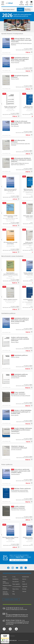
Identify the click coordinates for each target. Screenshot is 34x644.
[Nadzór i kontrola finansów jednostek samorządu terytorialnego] (10, 187)
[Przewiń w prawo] (33, 104)
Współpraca (15, 579)
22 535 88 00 (9, 608)
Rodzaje (24, 589)
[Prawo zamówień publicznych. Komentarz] (17, 398)
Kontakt (5, 577)
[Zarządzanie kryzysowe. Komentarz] (17, 81)
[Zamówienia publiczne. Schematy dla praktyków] (17, 380)
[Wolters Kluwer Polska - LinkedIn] (21, 568)
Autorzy (24, 579)
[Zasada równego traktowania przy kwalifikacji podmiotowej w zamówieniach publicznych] (17, 434)
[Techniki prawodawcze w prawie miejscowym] (10, 214)
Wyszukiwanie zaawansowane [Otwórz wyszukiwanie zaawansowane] (28, 10)
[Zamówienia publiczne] (17, 361)
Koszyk (31, 3)
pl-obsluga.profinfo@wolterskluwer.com (17, 614)
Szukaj (20, 10)
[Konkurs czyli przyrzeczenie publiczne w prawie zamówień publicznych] (10, 105)
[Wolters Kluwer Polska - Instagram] (13, 568)
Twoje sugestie (16, 584)
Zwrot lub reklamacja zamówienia (6, 593)
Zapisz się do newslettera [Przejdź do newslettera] (18, 560)
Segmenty (25, 587)
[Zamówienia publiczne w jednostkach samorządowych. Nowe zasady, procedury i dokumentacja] (17, 63)
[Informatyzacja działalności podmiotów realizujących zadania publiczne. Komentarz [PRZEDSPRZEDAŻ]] (17, 164)
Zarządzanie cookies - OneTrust (11, 599)
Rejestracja (21, 3)
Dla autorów (16, 582)
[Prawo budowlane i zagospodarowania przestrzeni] (10, 271)
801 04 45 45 (19, 608)
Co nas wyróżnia (17, 587)
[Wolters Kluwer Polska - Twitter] (26, 568)
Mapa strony (16, 589)
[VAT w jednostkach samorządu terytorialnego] (10, 240)
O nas (14, 577)
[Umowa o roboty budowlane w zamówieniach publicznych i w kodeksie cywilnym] (17, 416)
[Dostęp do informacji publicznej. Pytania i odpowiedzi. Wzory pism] (17, 128)
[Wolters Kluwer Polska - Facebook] (8, 568)
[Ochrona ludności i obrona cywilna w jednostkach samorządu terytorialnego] (17, 45)
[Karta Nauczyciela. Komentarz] (17, 146)
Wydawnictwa (26, 577)
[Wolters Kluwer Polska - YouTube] (17, 568)
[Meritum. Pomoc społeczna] (17, 494)
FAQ (13, 591)
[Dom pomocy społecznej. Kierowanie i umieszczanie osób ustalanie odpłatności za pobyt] (17, 476)
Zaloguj (27, 3)
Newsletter (5, 579)
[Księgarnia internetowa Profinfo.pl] (9, 3)
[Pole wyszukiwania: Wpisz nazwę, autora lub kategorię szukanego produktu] (9, 10)
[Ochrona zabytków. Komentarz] (10, 298)
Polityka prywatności (6, 589)
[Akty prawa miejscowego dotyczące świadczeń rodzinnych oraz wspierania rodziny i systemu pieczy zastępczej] (10, 535)
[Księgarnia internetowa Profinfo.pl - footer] (10, 636)
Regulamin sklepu (7, 585)
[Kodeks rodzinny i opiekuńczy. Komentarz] (17, 512)
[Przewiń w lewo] (1, 104)
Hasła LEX (25, 584)
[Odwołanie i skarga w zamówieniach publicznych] (17, 452)
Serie (24, 582)
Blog (14, 594)
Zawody (24, 591)
